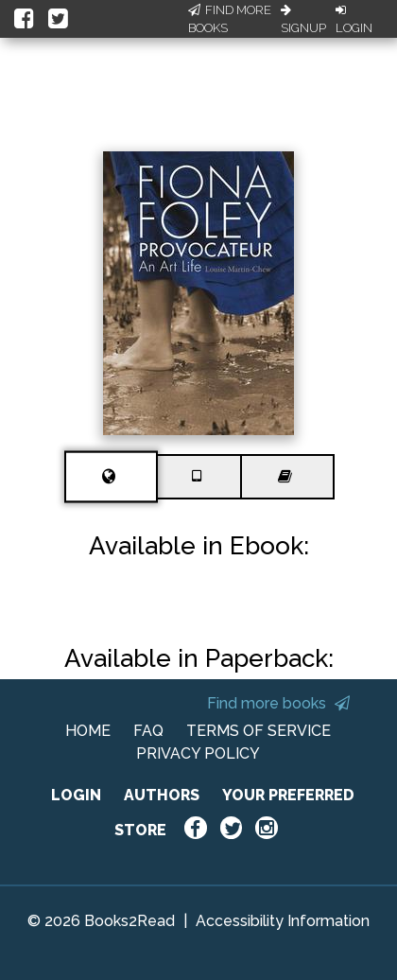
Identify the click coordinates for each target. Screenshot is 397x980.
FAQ (148, 731)
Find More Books (230, 19)
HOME (88, 731)
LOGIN (76, 795)
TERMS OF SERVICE (259, 731)
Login (354, 20)
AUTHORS (162, 795)
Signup (303, 20)
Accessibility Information (283, 921)
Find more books (278, 703)
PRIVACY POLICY (198, 753)
